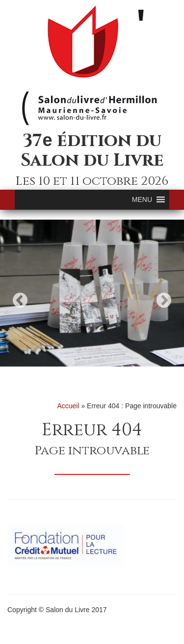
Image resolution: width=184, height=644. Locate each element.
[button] (142, 199)
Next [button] (164, 300)
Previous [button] (20, 300)
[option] (92, 293)
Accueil (68, 406)
